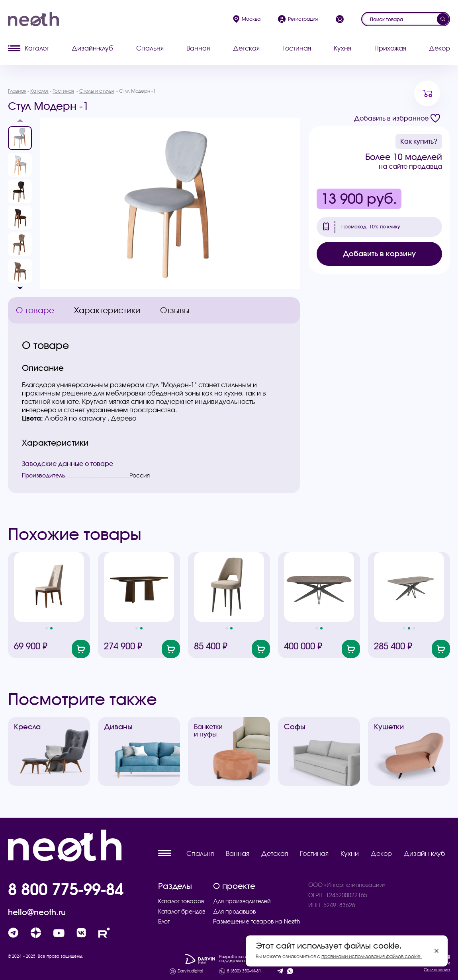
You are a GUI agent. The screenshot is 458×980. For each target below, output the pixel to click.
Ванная (198, 48)
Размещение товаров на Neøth (257, 922)
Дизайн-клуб (92, 48)
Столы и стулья (97, 91)
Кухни (350, 853)
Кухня (343, 48)
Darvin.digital (190, 971)
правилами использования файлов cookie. (372, 956)
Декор (439, 48)
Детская (246, 48)
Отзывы (175, 310)
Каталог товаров (181, 901)
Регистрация (298, 19)
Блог (164, 922)
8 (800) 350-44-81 (244, 971)
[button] (20, 123)
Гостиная (297, 48)
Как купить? (419, 141)
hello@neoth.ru (37, 912)
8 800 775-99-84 (66, 889)
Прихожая (390, 48)
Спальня (150, 48)
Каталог (28, 48)
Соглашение (437, 970)
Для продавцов (234, 912)
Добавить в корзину (379, 254)
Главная (17, 91)
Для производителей (242, 901)
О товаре (35, 310)
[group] (170, 204)
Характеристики (107, 310)
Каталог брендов (182, 912)
